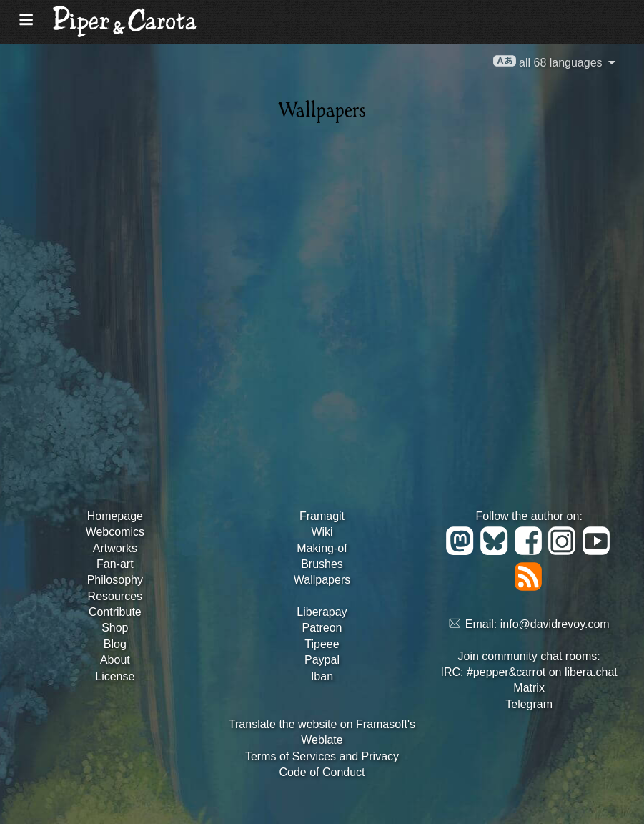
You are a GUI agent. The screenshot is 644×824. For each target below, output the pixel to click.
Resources (115, 596)
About (115, 660)
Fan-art (115, 564)
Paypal (322, 660)
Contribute (115, 612)
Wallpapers (322, 580)
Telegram (529, 704)
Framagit (322, 516)
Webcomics (115, 532)
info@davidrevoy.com (555, 624)
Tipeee (322, 644)
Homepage (115, 516)
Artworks (115, 548)
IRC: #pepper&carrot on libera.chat (529, 672)
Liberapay (322, 612)
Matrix (529, 688)
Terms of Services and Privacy (322, 756)
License (115, 676)
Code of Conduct (322, 772)
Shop (115, 628)
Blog (115, 644)
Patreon (322, 628)
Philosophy (115, 580)
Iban (322, 676)
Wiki (322, 532)
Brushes (322, 564)
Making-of (322, 548)
